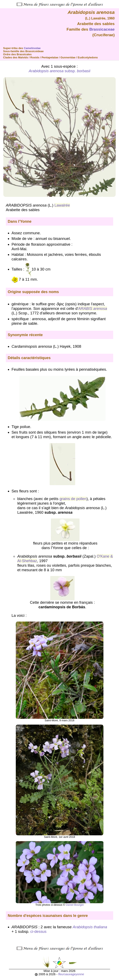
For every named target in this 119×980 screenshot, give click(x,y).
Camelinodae (32, 48)
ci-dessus (38, 931)
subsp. (59, 71)
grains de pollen (73, 499)
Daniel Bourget (75, 905)
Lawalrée (62, 205)
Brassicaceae (102, 29)
